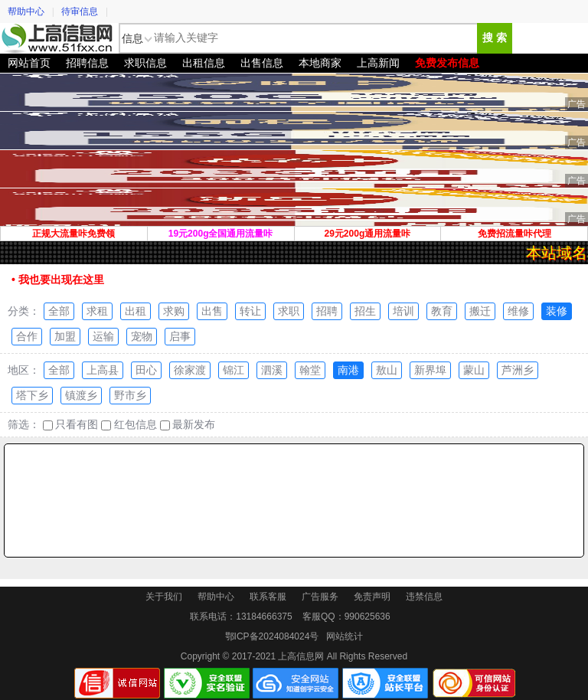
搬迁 (480, 311)
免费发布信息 (447, 63)
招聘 (327, 311)
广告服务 (320, 597)
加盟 (65, 336)
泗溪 (272, 370)
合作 (27, 336)
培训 (403, 311)
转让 (250, 311)
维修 (518, 311)
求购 (174, 311)
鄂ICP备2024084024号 (272, 636)
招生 (365, 311)
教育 (442, 311)
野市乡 (130, 395)
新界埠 (430, 370)
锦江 (234, 370)
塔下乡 (32, 395)
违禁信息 (424, 597)
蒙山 (474, 370)
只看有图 (71, 425)
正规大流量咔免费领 (73, 234)
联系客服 (268, 597)
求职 (289, 311)
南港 (348, 370)
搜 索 (495, 38)
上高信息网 (57, 38)
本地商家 (320, 63)
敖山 (387, 370)
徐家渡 (190, 370)
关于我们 (164, 597)
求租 (97, 311)
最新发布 (188, 425)
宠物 (142, 336)
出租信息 (204, 63)
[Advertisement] (294, 500)
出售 (212, 311)
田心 (146, 370)
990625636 (367, 617)
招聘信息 (87, 63)
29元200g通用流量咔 (368, 234)
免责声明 (372, 597)
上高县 (103, 370)
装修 (557, 311)
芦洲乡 (518, 370)
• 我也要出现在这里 (58, 280)
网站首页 (29, 63)
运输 (103, 336)
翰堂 (310, 370)
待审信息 (80, 11)
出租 (136, 311)
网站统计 (345, 636)
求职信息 (145, 63)
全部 (59, 311)
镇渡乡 (81, 395)
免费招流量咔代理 (514, 234)
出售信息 (262, 63)
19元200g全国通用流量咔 (221, 234)
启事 (180, 336)
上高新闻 (378, 63)
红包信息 (129, 425)
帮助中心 (26, 11)
